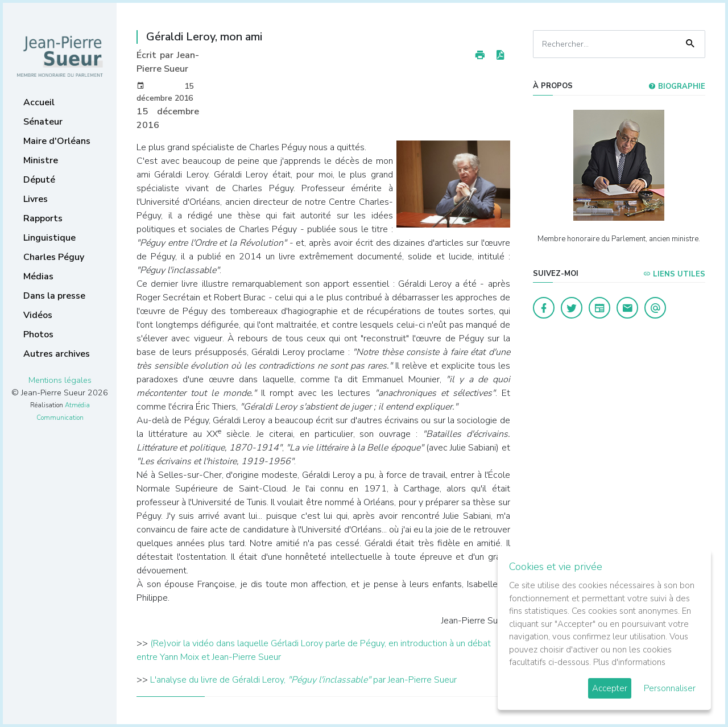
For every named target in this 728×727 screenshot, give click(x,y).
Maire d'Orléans (57, 141)
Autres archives (57, 354)
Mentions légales (60, 380)
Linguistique (49, 238)
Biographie (677, 86)
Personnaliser (670, 688)
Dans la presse (54, 296)
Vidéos (38, 315)
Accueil (39, 102)
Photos (38, 334)
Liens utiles (674, 274)
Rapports (43, 218)
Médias (38, 276)
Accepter (610, 688)
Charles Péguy (54, 257)
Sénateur (43, 122)
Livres (36, 199)
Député (39, 180)
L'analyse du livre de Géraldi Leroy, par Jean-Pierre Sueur (303, 680)
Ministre (41, 160)
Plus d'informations (629, 662)
